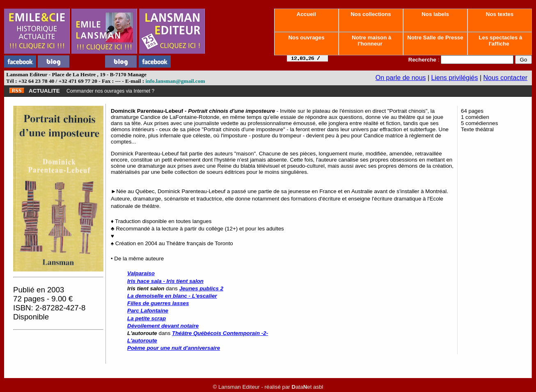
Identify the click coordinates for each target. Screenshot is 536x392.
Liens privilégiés (455, 78)
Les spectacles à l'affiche (500, 41)
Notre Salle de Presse (435, 38)
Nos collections (371, 14)
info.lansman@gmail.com (175, 81)
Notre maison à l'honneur (371, 41)
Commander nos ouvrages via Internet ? (110, 91)
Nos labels (435, 14)
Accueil (306, 14)
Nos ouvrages (307, 38)
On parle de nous (401, 78)
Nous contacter (506, 78)
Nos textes (500, 14)
